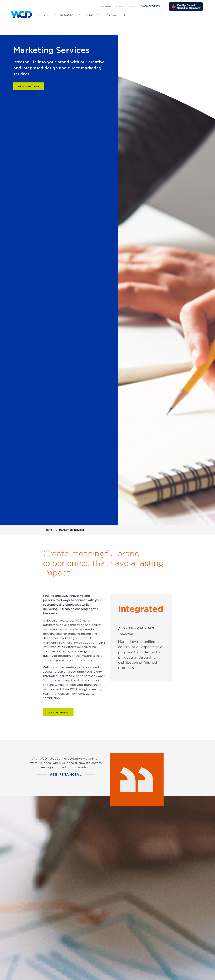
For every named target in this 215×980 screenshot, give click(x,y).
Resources (69, 15)
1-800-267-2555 (150, 6)
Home (50, 530)
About (91, 15)
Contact (111, 15)
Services (45, 15)
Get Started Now (29, 87)
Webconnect (106, 6)
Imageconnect (127, 6)
